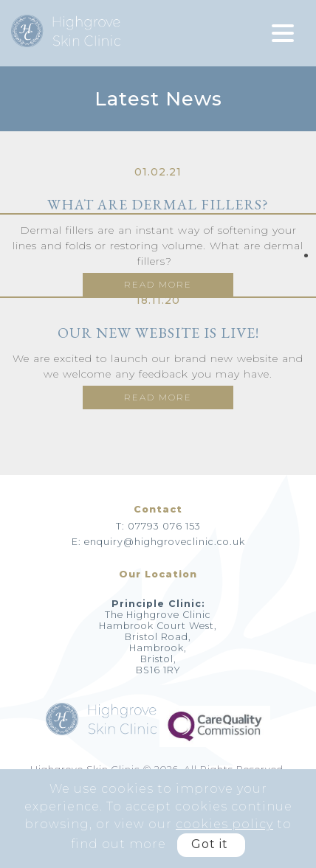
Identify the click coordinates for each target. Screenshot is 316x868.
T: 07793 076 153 (158, 526)
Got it (210, 844)
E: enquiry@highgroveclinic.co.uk (158, 542)
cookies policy (224, 824)
